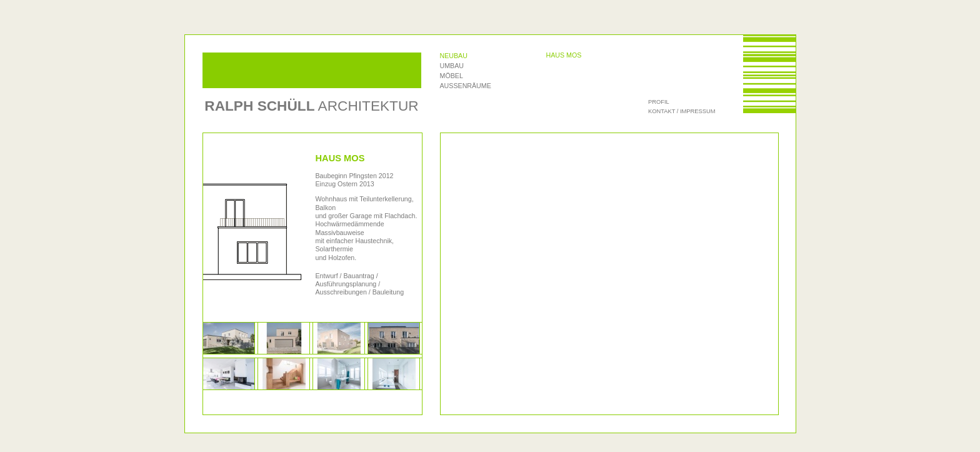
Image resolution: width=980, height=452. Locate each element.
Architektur (311, 106)
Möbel (452, 76)
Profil (659, 102)
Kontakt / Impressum (682, 111)
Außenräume (466, 86)
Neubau (454, 56)
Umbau (452, 66)
